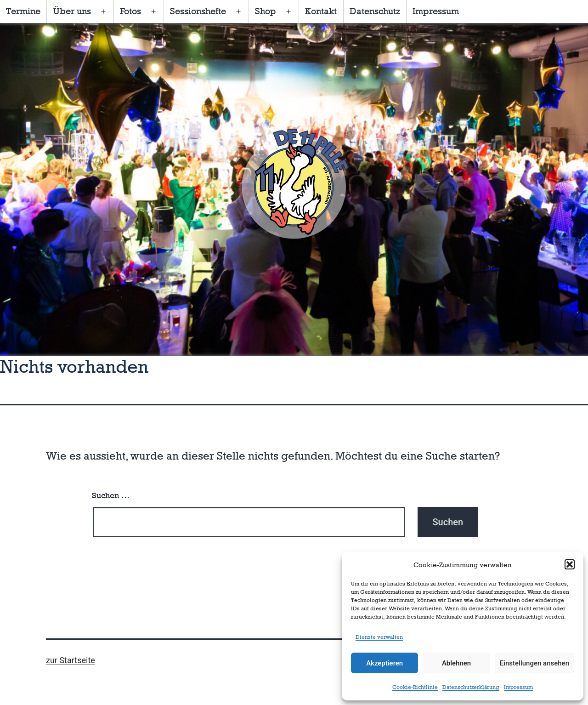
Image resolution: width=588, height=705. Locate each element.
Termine (23, 11)
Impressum (518, 687)
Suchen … (111, 495)
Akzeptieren (384, 663)
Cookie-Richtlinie (415, 687)
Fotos (130, 11)
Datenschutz (375, 11)
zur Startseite (71, 660)
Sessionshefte (198, 11)
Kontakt (321, 11)
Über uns (72, 11)
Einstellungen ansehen (534, 663)
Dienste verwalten (379, 637)
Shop (266, 11)
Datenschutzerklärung (471, 687)
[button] (570, 564)
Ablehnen (456, 663)
